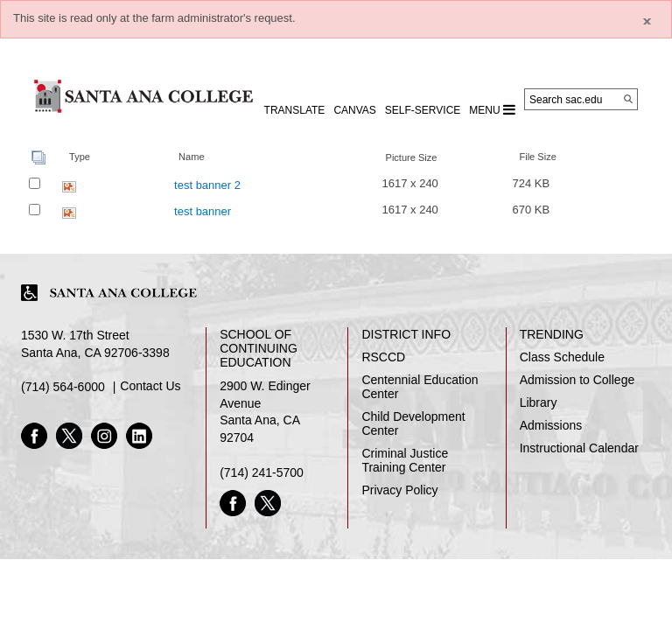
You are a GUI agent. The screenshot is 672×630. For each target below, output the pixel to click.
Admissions (551, 425)
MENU (492, 109)
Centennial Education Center (420, 387)
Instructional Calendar (579, 448)
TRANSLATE (295, 110)
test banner (203, 211)
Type (80, 157)
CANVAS (354, 110)
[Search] (628, 99)
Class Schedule (562, 357)
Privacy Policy (399, 490)
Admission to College (577, 380)
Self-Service (423, 110)
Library (539, 402)
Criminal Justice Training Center (405, 460)
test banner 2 (207, 185)
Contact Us (150, 386)
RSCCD (383, 357)
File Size (537, 157)
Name (191, 157)
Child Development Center (413, 423)
